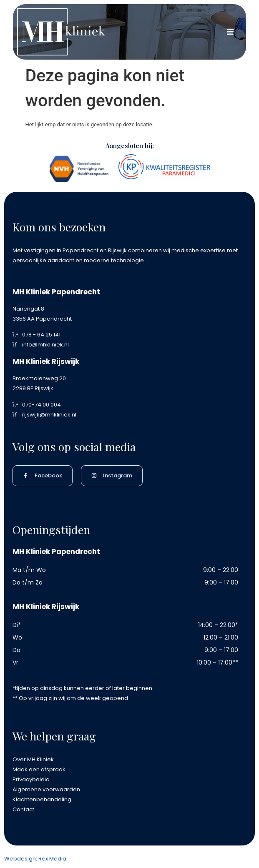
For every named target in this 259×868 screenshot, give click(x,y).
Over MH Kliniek (33, 759)
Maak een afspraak (39, 769)
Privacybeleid (31, 779)
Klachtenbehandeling (42, 799)
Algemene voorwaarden (46, 789)
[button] (230, 32)
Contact (23, 809)
